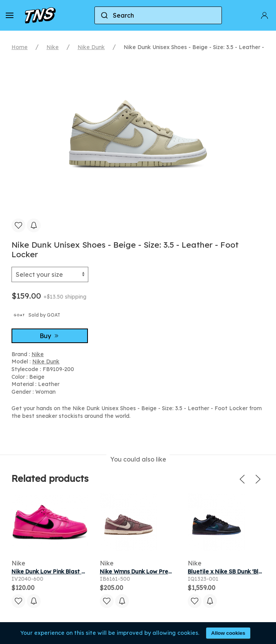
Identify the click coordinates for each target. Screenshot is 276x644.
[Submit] (104, 15)
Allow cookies (228, 633)
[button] (10, 15)
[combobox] (158, 15)
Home (20, 47)
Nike (53, 47)
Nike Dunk (91, 47)
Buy (50, 336)
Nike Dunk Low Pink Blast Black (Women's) (69, 572)
